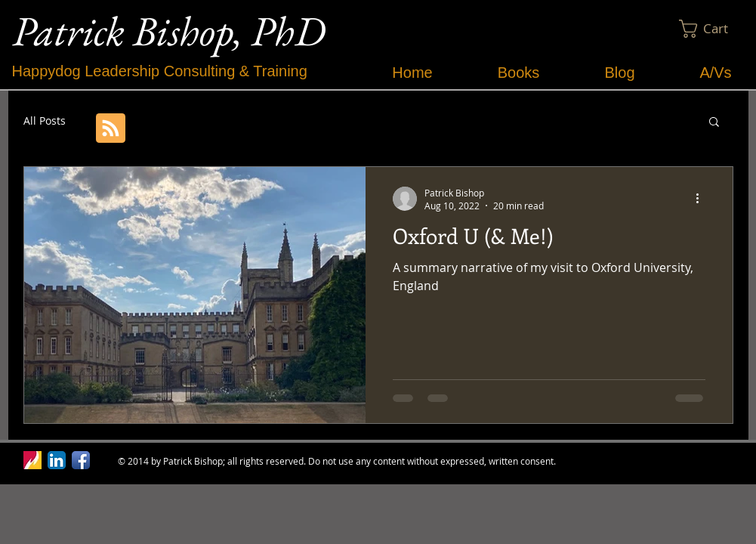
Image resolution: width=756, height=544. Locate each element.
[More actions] (703, 199)
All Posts (45, 121)
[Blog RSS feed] (111, 129)
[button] (713, 29)
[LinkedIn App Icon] (57, 460)
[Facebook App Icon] (81, 460)
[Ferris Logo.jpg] (32, 460)
